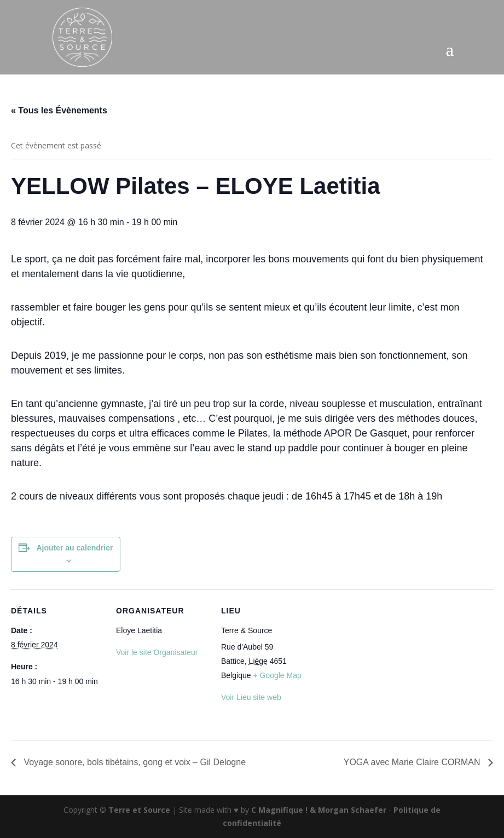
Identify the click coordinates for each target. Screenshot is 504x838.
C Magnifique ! (279, 810)
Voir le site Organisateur (157, 652)
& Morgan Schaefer (348, 810)
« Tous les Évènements (59, 110)
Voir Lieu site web (251, 697)
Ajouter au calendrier (74, 548)
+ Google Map (277, 675)
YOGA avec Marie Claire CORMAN (413, 762)
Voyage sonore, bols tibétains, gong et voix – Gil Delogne (134, 762)
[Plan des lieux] (384, 665)
